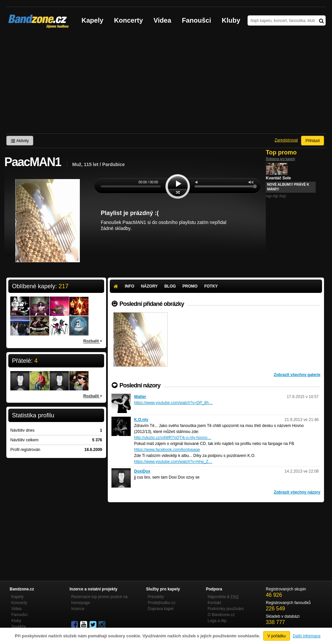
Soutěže (19, 627)
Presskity (156, 597)
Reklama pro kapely (280, 159)
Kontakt (214, 603)
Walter (140, 397)
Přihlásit (313, 141)
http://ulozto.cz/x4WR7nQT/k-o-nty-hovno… (173, 438)
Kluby (231, 20)
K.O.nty (141, 420)
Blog (170, 286)
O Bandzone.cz (221, 615)
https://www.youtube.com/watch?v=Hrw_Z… (173, 462)
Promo (190, 286)
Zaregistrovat (286, 140)
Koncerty (129, 20)
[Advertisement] (166, 84)
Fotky (211, 286)
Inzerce (78, 609)
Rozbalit (93, 341)
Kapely (92, 20)
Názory (149, 286)
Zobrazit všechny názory (297, 492)
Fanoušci (197, 20)
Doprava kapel (161, 609)
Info (130, 286)
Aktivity (20, 141)
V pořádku (277, 636)
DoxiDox (142, 471)
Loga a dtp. (218, 621)
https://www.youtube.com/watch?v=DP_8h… (173, 403)
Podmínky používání (226, 609)
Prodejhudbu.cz (162, 603)
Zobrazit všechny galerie (297, 375)
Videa (163, 20)
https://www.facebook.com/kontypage (167, 450)
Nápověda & (223, 597)
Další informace (307, 636)
